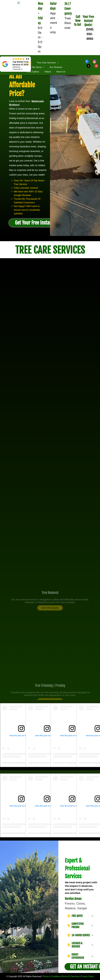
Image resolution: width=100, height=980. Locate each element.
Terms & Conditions (52, 976)
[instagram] (95, 62)
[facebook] (87, 62)
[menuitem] (31, 63)
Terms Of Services (71, 976)
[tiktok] (88, 66)
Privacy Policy (87, 976)
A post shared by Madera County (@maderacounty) (49, 763)
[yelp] (96, 66)
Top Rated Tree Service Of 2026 (20, 63)
